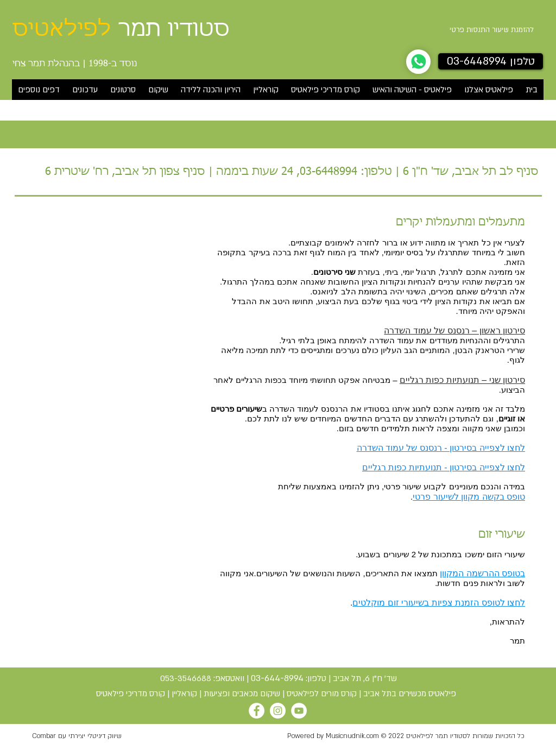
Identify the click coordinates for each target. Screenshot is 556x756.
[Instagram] (278, 711)
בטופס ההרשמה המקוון (482, 573)
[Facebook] (257, 711)
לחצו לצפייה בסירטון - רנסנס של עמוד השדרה (441, 448)
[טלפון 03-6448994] (491, 61)
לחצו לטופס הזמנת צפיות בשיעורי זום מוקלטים (439, 603)
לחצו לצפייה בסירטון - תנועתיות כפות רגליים (444, 467)
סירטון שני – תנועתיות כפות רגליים (462, 380)
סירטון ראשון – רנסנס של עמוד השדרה (454, 330)
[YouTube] (299, 711)
